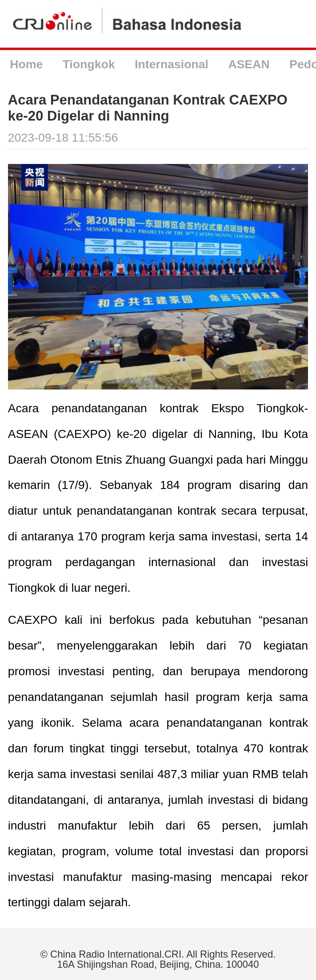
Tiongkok (88, 64)
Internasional (172, 64)
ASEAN (249, 64)
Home (26, 64)
